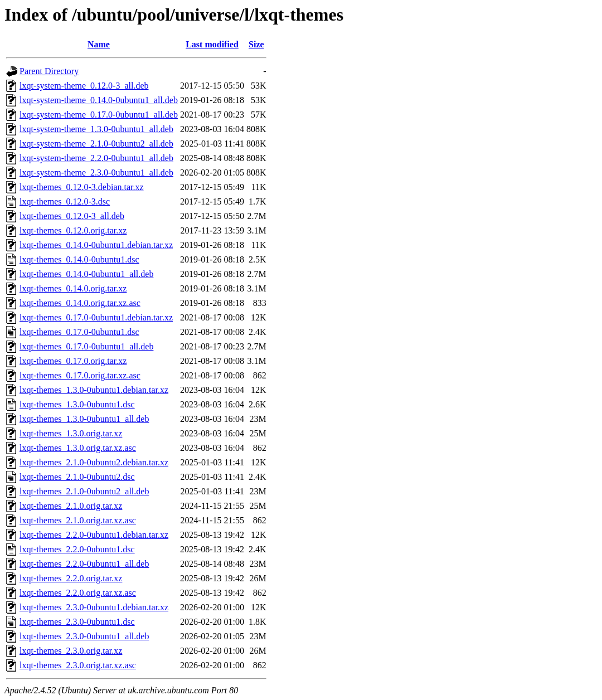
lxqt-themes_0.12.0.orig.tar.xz (73, 230)
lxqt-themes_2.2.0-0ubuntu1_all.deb (84, 564)
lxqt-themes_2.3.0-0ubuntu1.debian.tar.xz (94, 607)
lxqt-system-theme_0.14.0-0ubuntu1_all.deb (99, 100)
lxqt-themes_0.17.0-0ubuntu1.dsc (79, 332)
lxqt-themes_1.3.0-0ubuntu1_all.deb (84, 419)
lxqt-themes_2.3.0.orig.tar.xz (71, 651)
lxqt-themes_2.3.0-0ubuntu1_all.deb (84, 636)
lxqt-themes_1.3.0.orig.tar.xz (71, 433)
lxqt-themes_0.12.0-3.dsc (65, 201)
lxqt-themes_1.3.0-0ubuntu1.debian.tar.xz (94, 390)
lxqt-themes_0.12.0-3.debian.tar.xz (82, 187)
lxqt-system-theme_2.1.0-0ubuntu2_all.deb (96, 144)
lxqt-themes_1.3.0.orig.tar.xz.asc (78, 448)
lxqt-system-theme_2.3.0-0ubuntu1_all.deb (96, 172)
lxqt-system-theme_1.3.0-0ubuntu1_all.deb (96, 129)
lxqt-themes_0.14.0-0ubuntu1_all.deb (86, 274)
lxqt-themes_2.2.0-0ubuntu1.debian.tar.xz (94, 535)
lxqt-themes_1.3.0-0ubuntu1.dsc (77, 404)
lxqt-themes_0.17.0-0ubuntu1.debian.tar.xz (96, 317)
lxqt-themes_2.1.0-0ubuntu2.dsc (77, 477)
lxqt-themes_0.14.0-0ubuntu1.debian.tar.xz (96, 245)
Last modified (212, 44)
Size (256, 44)
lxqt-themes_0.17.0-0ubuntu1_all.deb (86, 346)
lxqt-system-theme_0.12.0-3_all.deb (84, 86)
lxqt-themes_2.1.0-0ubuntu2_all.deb (84, 491)
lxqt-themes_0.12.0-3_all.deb (72, 216)
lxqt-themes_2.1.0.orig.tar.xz (71, 506)
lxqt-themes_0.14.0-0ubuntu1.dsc (79, 259)
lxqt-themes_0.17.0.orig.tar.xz (73, 361)
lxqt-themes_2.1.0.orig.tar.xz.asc (78, 520)
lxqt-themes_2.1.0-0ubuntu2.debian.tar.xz (94, 462)
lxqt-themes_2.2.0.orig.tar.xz (71, 578)
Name (99, 44)
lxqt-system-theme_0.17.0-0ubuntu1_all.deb (99, 115)
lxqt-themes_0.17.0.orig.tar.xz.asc (80, 375)
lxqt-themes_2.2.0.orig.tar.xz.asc (78, 593)
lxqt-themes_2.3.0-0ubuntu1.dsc (77, 622)
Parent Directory (49, 71)
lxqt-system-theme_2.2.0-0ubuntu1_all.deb (96, 158)
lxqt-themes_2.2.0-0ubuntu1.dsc (77, 549)
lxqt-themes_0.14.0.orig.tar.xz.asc (80, 303)
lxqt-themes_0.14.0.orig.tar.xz (73, 288)
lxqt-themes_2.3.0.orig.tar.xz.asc (78, 665)
